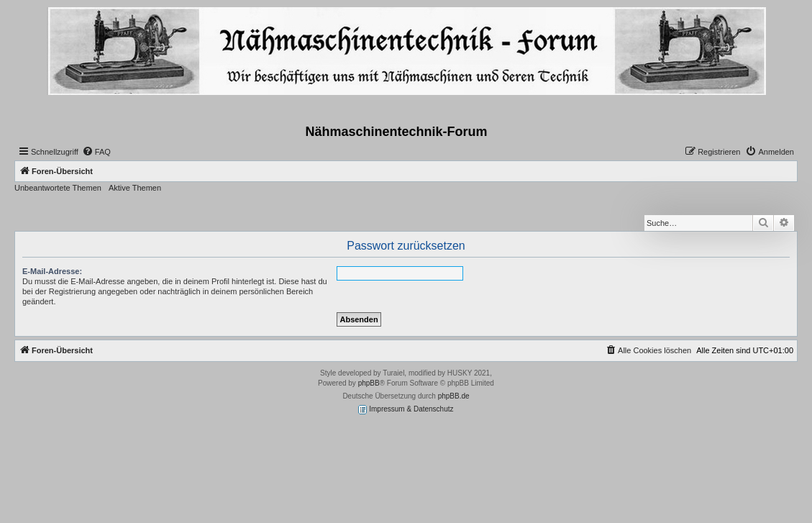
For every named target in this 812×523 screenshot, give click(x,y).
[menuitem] (96, 152)
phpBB (369, 383)
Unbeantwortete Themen (58, 188)
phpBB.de (454, 396)
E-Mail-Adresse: (52, 271)
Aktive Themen (135, 188)
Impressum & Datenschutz (406, 410)
